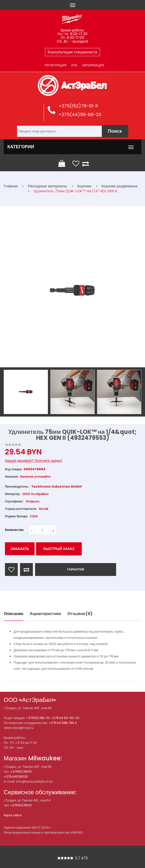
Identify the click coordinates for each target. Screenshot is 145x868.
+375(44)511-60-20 (80, 114)
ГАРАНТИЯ (76, 569)
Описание (14, 614)
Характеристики (45, 614)
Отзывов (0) (80, 614)
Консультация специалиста (72, 52)
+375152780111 (21, 772)
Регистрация (56, 65)
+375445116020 (16, 777)
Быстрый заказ (59, 549)
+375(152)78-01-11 (78, 106)
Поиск (115, 131)
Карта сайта (13, 815)
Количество (14, 530)
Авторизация (93, 65)
